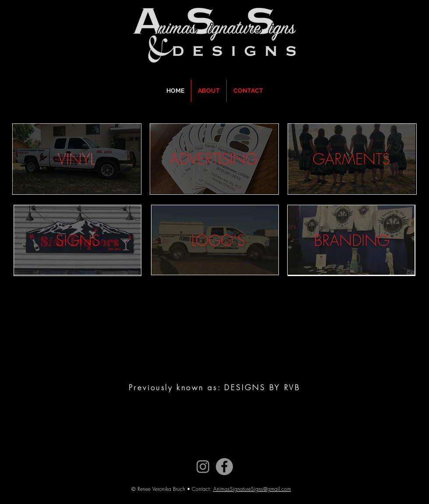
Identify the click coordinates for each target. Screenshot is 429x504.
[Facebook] (224, 467)
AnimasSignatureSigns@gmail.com (252, 489)
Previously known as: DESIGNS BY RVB (214, 387)
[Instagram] (203, 467)
